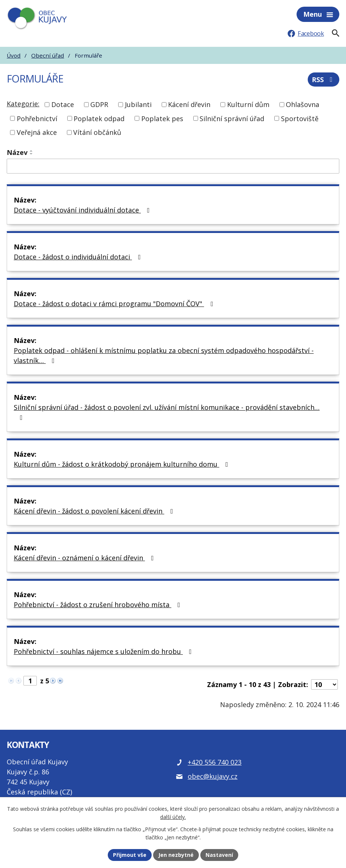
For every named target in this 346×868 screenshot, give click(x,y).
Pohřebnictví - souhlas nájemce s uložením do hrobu (104, 651)
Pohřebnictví (37, 118)
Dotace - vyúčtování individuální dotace (83, 210)
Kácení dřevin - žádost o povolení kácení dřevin (95, 511)
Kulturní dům (248, 104)
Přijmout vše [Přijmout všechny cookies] (130, 855)
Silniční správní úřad (232, 118)
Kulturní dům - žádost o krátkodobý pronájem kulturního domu (122, 464)
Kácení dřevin (189, 104)
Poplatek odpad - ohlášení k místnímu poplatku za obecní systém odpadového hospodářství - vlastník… (164, 355)
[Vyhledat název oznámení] (173, 166)
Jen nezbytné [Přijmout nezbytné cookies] (176, 855)
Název (17, 152)
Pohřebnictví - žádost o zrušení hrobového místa (98, 605)
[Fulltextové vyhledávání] (336, 33)
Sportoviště (300, 118)
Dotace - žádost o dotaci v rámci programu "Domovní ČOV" (115, 304)
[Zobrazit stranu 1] (30, 681)
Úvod (14, 55)
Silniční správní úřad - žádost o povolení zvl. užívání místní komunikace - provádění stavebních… (167, 412)
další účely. (173, 817)
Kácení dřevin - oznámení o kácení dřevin (85, 558)
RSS (324, 80)
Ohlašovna (303, 104)
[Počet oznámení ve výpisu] (324, 684)
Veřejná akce (37, 132)
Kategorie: (23, 104)
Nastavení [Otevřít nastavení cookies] (219, 855)
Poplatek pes (162, 118)
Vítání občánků (97, 132)
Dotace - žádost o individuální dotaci (79, 257)
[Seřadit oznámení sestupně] (32, 154)
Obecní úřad (48, 55)
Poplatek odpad (99, 118)
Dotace (63, 104)
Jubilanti (138, 104)
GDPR (99, 104)
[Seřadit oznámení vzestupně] (32, 151)
